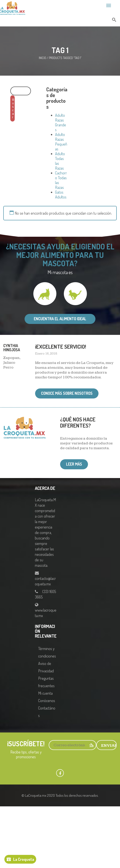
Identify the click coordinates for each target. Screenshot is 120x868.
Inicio (42, 58)
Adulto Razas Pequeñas (61, 142)
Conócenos (47, 701)
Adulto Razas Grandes (61, 122)
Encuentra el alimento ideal (60, 319)
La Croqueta (24, 859)
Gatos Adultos (61, 195)
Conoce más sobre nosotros (67, 393)
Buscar (13, 108)
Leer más (74, 464)
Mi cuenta (45, 693)
